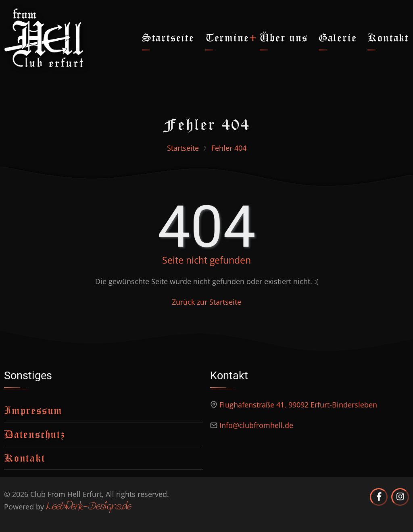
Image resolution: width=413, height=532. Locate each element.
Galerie (338, 37)
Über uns (284, 37)
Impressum (33, 410)
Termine (227, 37)
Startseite (168, 37)
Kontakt (388, 37)
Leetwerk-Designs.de (89, 507)
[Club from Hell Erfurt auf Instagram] (400, 497)
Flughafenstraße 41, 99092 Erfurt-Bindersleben (298, 405)
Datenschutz (35, 434)
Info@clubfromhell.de (256, 425)
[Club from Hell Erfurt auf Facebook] (379, 497)
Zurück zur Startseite (206, 302)
